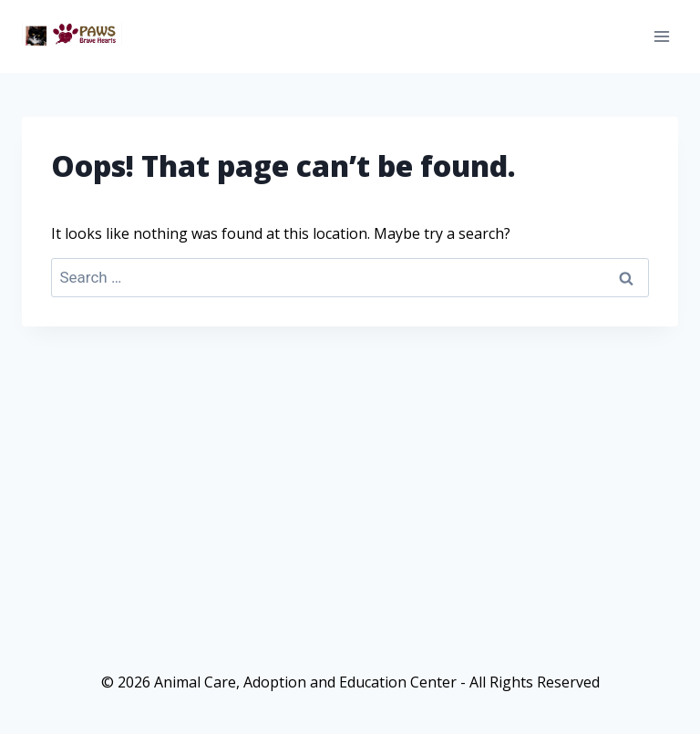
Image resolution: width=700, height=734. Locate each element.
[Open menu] (661, 36)
